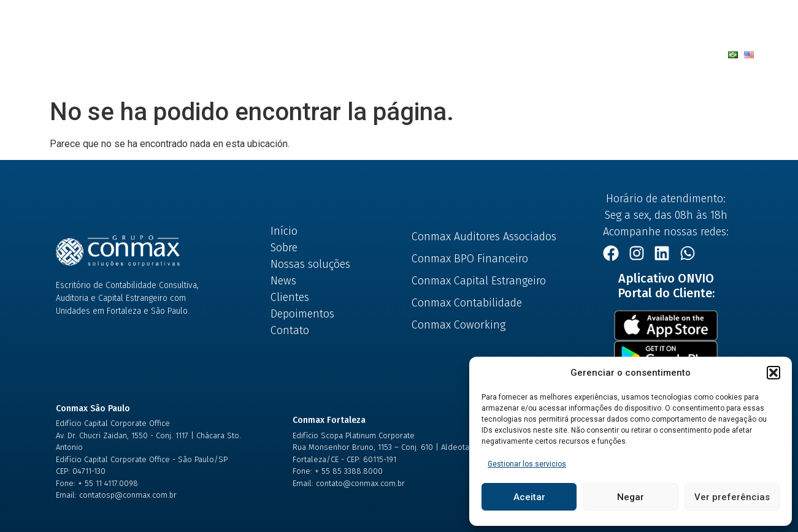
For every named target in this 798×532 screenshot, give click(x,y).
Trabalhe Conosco (610, 54)
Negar (631, 497)
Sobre (205, 54)
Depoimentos (454, 54)
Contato (527, 54)
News (379, 55)
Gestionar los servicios (527, 464)
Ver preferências (732, 497)
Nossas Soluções (289, 55)
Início (154, 54)
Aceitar (529, 497)
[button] (773, 373)
